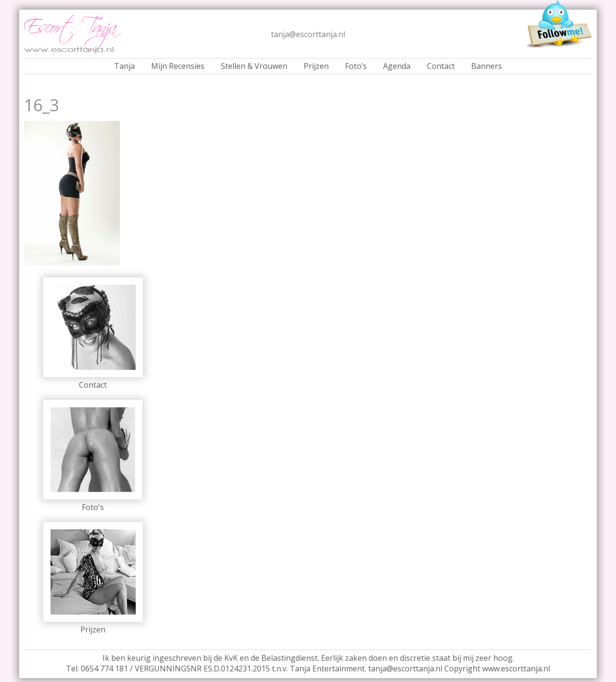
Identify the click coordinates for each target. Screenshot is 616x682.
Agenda (397, 66)
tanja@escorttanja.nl (308, 34)
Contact (441, 66)
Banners (487, 66)
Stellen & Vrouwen (254, 66)
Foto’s (356, 66)
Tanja (124, 66)
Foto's (93, 507)
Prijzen (316, 66)
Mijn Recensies (178, 66)
